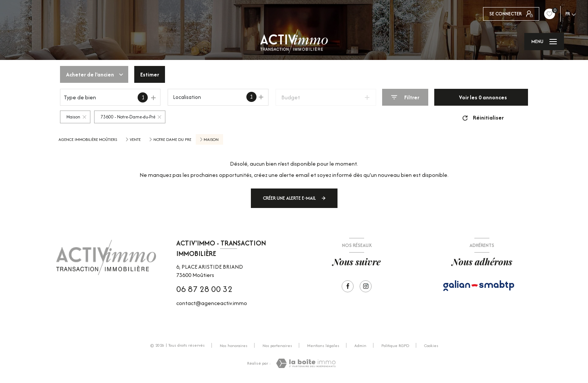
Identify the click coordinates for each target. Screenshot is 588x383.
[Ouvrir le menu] (544, 42)
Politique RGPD (395, 346)
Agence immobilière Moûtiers (88, 139)
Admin (360, 346)
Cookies (431, 346)
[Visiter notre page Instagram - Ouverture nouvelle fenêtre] (366, 286)
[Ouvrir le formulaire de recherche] (405, 97)
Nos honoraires (234, 346)
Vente (135, 139)
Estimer (150, 74)
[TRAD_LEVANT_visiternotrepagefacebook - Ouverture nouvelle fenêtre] (348, 286)
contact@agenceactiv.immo (212, 303)
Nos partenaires (277, 346)
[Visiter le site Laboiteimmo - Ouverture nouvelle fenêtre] (306, 363)
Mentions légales (323, 346)
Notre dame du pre (172, 139)
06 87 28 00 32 (204, 289)
